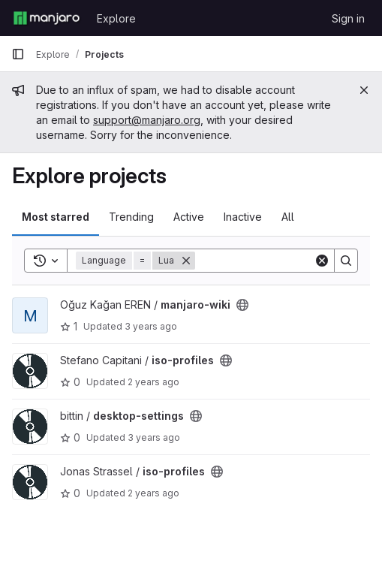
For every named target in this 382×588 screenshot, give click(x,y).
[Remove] (186, 261)
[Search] (288, 261)
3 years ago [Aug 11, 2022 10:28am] (154, 437)
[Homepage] (47, 18)
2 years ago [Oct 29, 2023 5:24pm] (153, 382)
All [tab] (288, 217)
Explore (116, 18)
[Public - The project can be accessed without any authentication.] (242, 305)
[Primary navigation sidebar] (18, 54)
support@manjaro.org (147, 120)
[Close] (364, 90)
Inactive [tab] (243, 217)
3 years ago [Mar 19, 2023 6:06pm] (151, 326)
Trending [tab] (131, 217)
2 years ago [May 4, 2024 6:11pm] (153, 493)
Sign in (348, 18)
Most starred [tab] (56, 217)
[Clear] (322, 261)
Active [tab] (189, 217)
